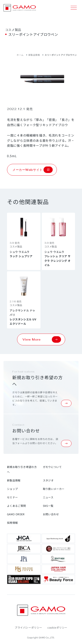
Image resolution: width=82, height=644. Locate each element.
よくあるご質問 (17, 506)
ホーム (20, 55)
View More (42, 339)
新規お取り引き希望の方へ (22, 469)
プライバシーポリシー (28, 627)
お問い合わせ (51, 514)
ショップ (12, 489)
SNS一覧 (48, 506)
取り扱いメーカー (54, 489)
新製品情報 (34, 55)
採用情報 (12, 523)
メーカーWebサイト (33, 170)
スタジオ (48, 480)
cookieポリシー (57, 627)
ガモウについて (52, 467)
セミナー (12, 497)
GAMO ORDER (16, 514)
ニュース (48, 497)
